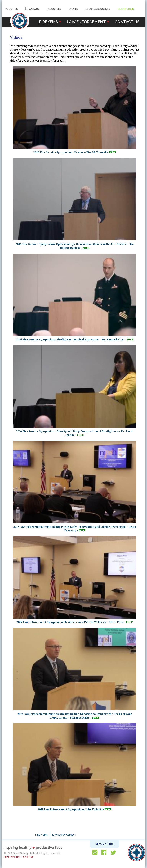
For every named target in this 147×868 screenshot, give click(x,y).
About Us (12, 9)
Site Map (28, 857)
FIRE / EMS (42, 835)
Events (73, 9)
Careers (32, 8)
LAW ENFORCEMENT (64, 835)
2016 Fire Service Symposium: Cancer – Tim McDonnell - (75, 152)
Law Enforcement (88, 22)
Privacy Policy (12, 857)
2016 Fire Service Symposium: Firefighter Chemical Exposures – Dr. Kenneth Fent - (75, 340)
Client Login (126, 9)
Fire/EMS (50, 22)
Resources (54, 9)
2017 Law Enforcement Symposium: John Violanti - (75, 809)
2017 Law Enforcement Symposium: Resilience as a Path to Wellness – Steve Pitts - (75, 622)
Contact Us (127, 22)
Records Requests (98, 9)
